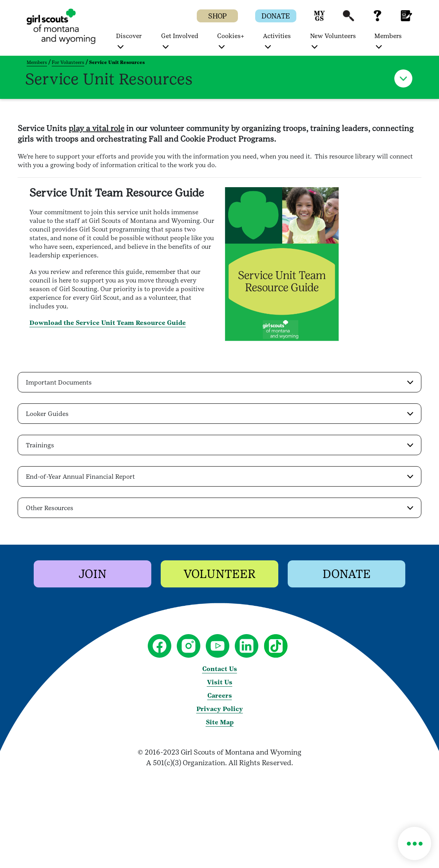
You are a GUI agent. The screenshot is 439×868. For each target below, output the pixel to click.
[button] (319, 19)
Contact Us (220, 669)
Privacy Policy (220, 709)
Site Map (220, 722)
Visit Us (220, 682)
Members (37, 62)
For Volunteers (68, 62)
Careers (220, 696)
